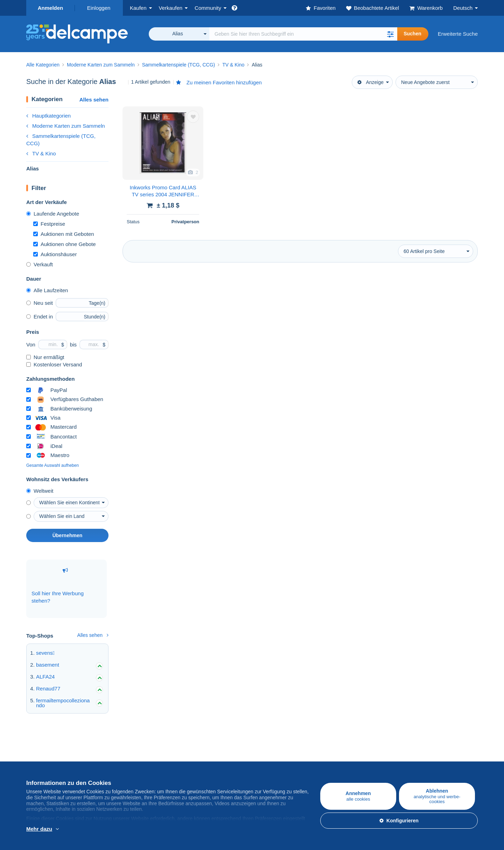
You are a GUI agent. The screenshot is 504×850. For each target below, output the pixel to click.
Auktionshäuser (55, 254)
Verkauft (40, 264)
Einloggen (99, 8)
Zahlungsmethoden (350, 763)
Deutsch (463, 8)
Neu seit (40, 303)
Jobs (261, 763)
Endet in (40, 317)
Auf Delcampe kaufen (51, 748)
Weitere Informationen (71, 829)
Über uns (263, 748)
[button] (390, 34)
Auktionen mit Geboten (64, 234)
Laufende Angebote (53, 214)
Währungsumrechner (427, 748)
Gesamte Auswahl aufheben (52, 465)
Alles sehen (94, 100)
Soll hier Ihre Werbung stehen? (58, 586)
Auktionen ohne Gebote (65, 244)
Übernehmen (68, 535)
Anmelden (51, 8)
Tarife (108, 763)
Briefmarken (40, 763)
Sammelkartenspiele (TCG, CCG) (61, 140)
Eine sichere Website (352, 748)
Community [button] (208, 8)
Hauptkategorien (48, 116)
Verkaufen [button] (171, 8)
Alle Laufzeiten (47, 290)
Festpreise (49, 224)
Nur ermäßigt (45, 357)
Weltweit (40, 491)
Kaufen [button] (138, 8)
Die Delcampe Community (207, 748)
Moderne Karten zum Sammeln (66, 126)
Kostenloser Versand (54, 364)
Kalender (187, 763)
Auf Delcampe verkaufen (130, 748)
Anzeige (370, 82)
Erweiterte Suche (458, 34)
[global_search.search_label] (303, 34)
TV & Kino (41, 153)
